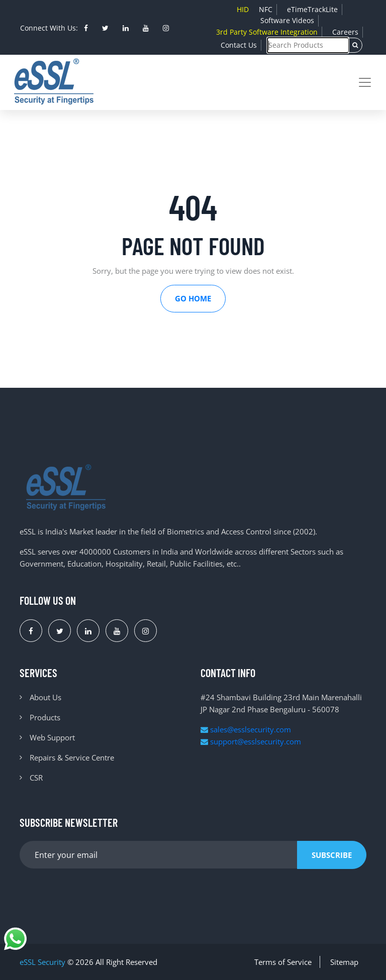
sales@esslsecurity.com (246, 729)
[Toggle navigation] (365, 82)
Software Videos (287, 20)
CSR (36, 778)
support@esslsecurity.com (251, 741)
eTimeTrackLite (312, 9)
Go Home (193, 298)
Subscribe (332, 855)
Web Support (52, 737)
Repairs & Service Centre (72, 757)
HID (243, 9)
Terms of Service (283, 962)
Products (45, 717)
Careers (345, 32)
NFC (266, 9)
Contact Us (239, 45)
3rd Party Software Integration (267, 32)
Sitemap (344, 962)
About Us (45, 697)
